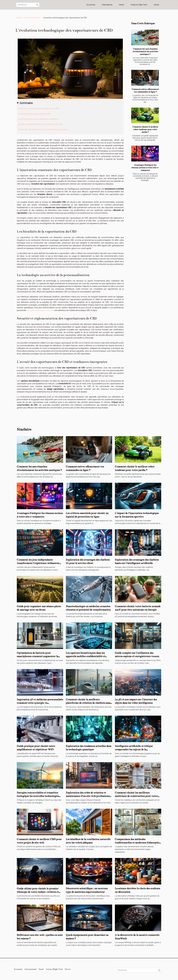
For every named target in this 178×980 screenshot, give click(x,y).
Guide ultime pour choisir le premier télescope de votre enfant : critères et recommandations (38, 892)
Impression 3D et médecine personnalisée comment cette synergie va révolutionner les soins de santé (40, 703)
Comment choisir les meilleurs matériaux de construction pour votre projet (136, 796)
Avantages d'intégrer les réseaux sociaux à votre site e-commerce (145, 168)
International (107, 5)
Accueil (19, 18)
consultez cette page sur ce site (40, 310)
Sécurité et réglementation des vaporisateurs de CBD (40, 124)
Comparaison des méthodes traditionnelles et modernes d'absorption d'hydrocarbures (138, 843)
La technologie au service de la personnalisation (38, 119)
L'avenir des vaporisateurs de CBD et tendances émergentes (43, 129)
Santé (122, 5)
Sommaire (26, 103)
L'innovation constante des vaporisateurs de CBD (39, 109)
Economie (91, 5)
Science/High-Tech (139, 5)
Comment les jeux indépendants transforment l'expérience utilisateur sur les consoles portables (38, 563)
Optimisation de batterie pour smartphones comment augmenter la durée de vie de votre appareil (38, 656)
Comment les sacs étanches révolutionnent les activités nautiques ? (145, 52)
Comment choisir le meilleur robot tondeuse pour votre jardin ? (145, 129)
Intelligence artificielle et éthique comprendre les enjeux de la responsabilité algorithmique (134, 749)
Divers (157, 5)
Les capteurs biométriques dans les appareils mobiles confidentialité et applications (86, 656)
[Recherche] (28, 5)
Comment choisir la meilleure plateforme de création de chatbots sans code (88, 703)
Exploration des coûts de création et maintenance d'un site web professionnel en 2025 (89, 796)
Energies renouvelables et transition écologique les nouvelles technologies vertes (38, 796)
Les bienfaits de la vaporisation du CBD (34, 114)
